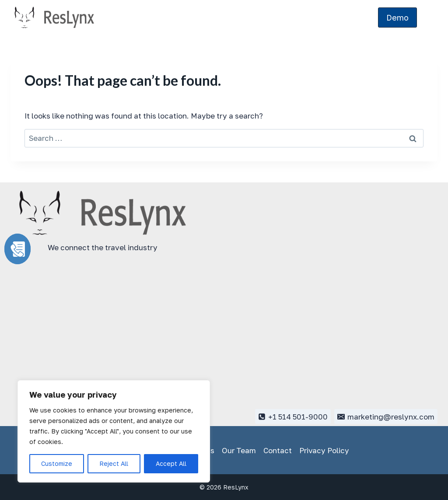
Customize (57, 463)
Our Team (239, 450)
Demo (397, 17)
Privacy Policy (324, 450)
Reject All (114, 463)
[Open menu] (429, 17)
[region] (114, 431)
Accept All (171, 463)
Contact (278, 450)
